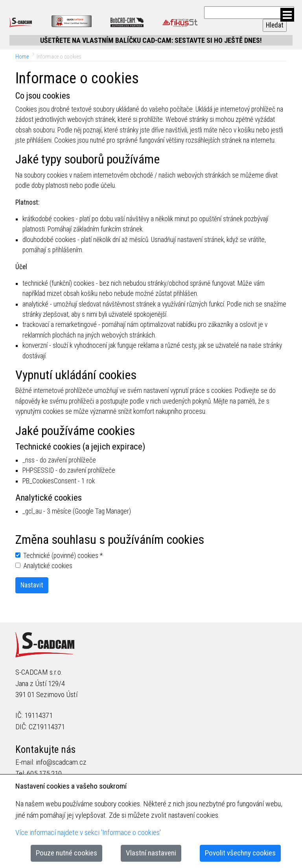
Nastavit (32, 585)
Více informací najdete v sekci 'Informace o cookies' (88, 832)
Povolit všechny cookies (240, 853)
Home (22, 57)
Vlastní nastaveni (151, 853)
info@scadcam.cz (61, 762)
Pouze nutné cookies (66, 853)
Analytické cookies (48, 566)
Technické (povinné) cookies (63, 556)
